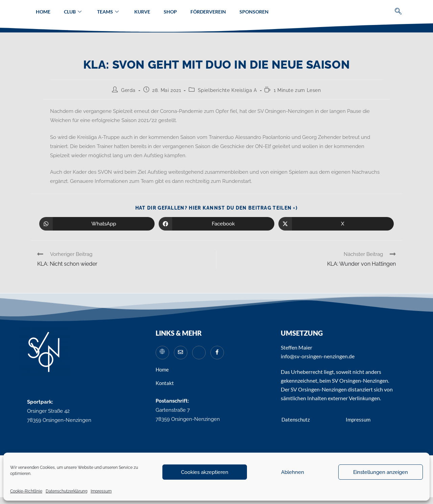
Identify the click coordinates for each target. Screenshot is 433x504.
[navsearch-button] (398, 12)
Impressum (101, 491)
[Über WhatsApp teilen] (97, 224)
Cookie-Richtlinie (26, 491)
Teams (108, 12)
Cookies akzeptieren (205, 472)
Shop (170, 12)
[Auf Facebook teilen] (216, 224)
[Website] (162, 353)
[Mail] (181, 353)
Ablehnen (293, 472)
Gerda (128, 90)
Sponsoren (254, 12)
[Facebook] (217, 353)
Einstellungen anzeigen (381, 472)
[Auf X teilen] (336, 224)
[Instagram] (199, 353)
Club (73, 12)
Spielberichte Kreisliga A (227, 90)
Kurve (142, 12)
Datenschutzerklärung (66, 491)
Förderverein (208, 12)
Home (43, 12)
